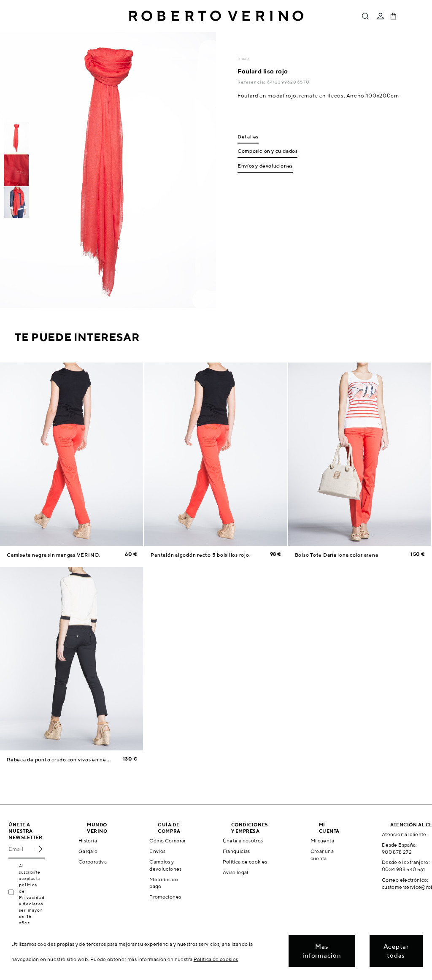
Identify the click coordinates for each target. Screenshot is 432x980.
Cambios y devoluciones (165, 865)
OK (38, 849)
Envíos (157, 851)
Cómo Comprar (167, 841)
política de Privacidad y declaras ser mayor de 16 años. (32, 904)
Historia (88, 841)
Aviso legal (236, 872)
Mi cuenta (322, 841)
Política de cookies (245, 862)
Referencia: (252, 82)
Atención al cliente (404, 834)
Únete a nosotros (243, 841)
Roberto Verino (216, 16)
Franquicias (236, 851)
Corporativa (93, 862)
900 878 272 (397, 852)
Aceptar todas (396, 951)
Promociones (165, 897)
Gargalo (88, 851)
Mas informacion (322, 951)
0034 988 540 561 (404, 869)
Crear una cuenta (322, 855)
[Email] (20, 849)
